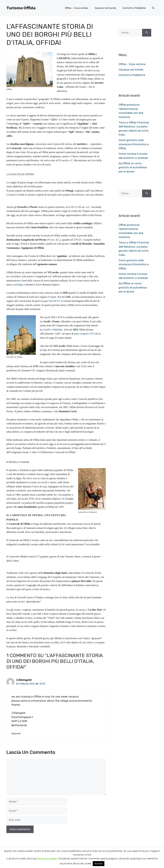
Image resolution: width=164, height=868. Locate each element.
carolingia (18, 285)
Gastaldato (15, 276)
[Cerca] (147, 33)
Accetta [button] (99, 864)
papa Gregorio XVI (84, 334)
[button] (153, 8)
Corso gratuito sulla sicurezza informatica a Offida (134, 144)
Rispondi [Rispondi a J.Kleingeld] (16, 734)
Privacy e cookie (47, 859)
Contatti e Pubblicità (134, 8)
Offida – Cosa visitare (77, 8)
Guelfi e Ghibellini (53, 330)
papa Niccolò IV (52, 301)
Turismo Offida (21, 8)
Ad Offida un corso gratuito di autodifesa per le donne (133, 167)
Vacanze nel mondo (105, 8)
